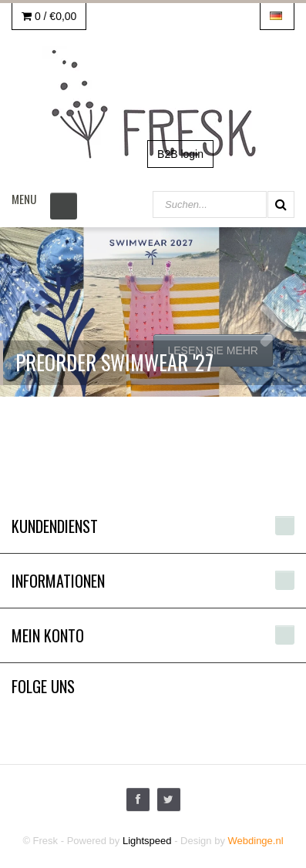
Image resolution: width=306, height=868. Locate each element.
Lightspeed (147, 841)
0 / (49, 16)
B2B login (180, 154)
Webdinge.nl (256, 841)
